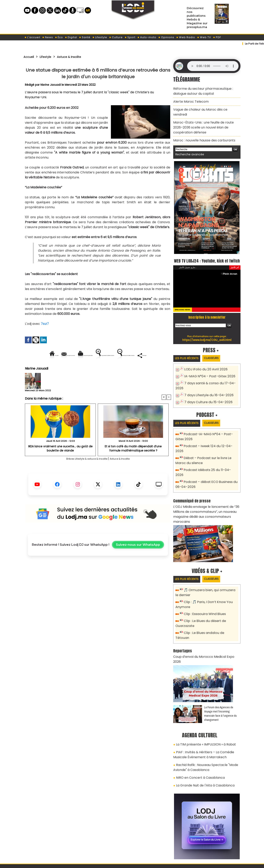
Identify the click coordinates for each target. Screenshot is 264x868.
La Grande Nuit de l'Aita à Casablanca (202, 746)
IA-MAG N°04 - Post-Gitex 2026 (207, 372)
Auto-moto (147, 37)
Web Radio (186, 37)
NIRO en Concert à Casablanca (198, 740)
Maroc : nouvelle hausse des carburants (201, 129)
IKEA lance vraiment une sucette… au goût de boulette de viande (60, 462)
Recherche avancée (188, 143)
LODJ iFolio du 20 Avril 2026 (203, 366)
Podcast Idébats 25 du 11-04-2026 (209, 458)
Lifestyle (100, 37)
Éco (59, 37)
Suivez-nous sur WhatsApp (138, 558)
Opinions (166, 37)
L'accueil (32, 37)
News (48, 37)
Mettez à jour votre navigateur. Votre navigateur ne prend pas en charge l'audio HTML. (213, 66)
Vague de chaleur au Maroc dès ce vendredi (204, 107)
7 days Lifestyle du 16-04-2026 (207, 390)
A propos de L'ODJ (52, 844)
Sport (130, 37)
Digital (71, 37)
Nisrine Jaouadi (51, 85)
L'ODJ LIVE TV (158, 844)
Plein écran (231, 270)
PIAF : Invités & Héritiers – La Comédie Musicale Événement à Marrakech (207, 719)
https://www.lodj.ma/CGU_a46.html (207, 336)
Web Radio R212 (213, 846)
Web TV (204, 37)
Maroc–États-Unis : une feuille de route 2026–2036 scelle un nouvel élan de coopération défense (205, 118)
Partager (123, 369)
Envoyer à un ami (62, 355)
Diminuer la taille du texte (88, 369)
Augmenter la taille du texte (146, 355)
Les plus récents (188, 355)
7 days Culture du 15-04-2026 (206, 397)
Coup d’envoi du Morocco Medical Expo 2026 (204, 628)
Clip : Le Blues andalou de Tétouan (209, 610)
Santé (85, 37)
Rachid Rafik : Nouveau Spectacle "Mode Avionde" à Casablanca (202, 730)
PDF (217, 37)
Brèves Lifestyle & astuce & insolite (84, 472)
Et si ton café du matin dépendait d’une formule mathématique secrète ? (133, 462)
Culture (116, 37)
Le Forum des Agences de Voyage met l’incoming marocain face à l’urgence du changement (220, 680)
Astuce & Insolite (76, 57)
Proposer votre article (105, 844)
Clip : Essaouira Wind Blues (203, 592)
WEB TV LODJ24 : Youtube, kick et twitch (207, 252)
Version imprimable (100, 355)
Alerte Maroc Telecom (189, 99)
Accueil (30, 57)
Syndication (142, 863)
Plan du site (122, 863)
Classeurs (216, 354)
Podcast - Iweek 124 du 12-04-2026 (209, 440)
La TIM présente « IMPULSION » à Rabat (202, 710)
